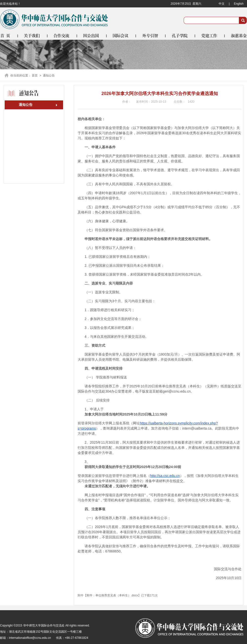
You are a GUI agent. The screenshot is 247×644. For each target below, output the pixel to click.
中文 (222, 4)
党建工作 (210, 36)
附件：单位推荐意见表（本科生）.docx (112, 595)
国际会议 (122, 36)
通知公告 (26, 105)
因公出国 (92, 36)
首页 (9, 36)
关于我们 (33, 36)
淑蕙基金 (236, 36)
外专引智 (151, 36)
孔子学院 (181, 36)
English (239, 4)
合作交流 (62, 36)
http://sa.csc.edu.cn (165, 476)
